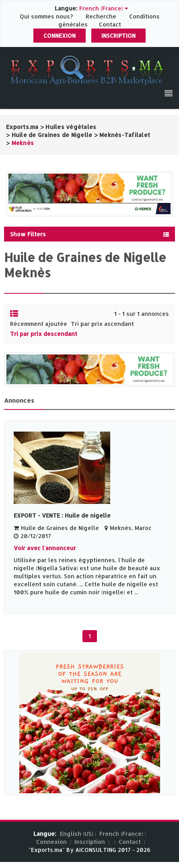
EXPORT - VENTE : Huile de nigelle (62, 515)
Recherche (101, 16)
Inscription (118, 36)
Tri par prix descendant (44, 334)
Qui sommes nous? (47, 16)
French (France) (121, 834)
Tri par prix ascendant (102, 324)
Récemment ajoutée (39, 324)
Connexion (60, 36)
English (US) (77, 834)
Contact (110, 24)
